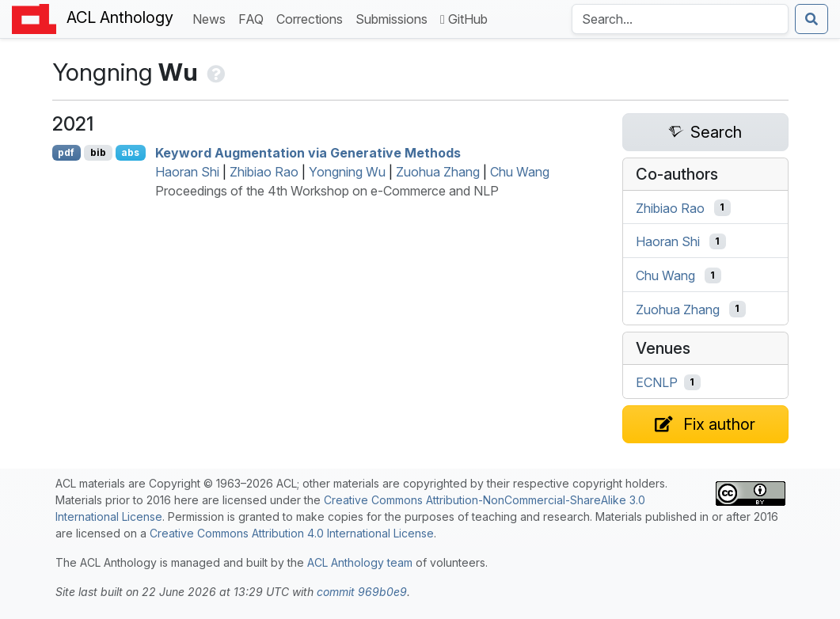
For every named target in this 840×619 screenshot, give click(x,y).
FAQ (254, 18)
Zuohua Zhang (438, 172)
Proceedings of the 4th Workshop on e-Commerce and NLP (327, 191)
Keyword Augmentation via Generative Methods (308, 153)
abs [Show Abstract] (130, 152)
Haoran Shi (187, 172)
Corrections (313, 18)
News (212, 18)
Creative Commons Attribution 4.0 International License (292, 533)
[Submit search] (811, 19)
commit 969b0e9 (362, 592)
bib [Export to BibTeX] (98, 152)
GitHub (464, 19)
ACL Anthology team (360, 562)
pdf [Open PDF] (66, 152)
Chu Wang (520, 172)
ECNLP (657, 382)
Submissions (395, 18)
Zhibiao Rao (264, 172)
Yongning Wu (347, 172)
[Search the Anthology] (680, 19)
